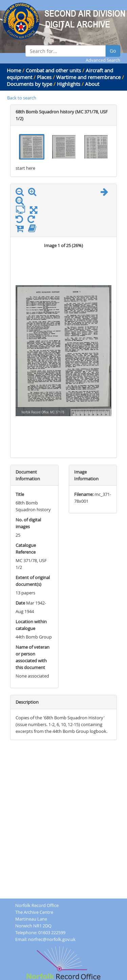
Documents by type (29, 84)
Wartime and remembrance (88, 77)
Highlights (69, 84)
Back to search (22, 98)
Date (20, 603)
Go (113, 51)
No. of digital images (28, 523)
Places (44, 77)
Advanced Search (103, 60)
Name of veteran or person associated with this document (33, 657)
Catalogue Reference (26, 549)
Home (14, 70)
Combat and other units (53, 70)
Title (20, 494)
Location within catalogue (31, 625)
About (92, 84)
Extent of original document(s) (33, 581)
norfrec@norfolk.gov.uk (52, 939)
